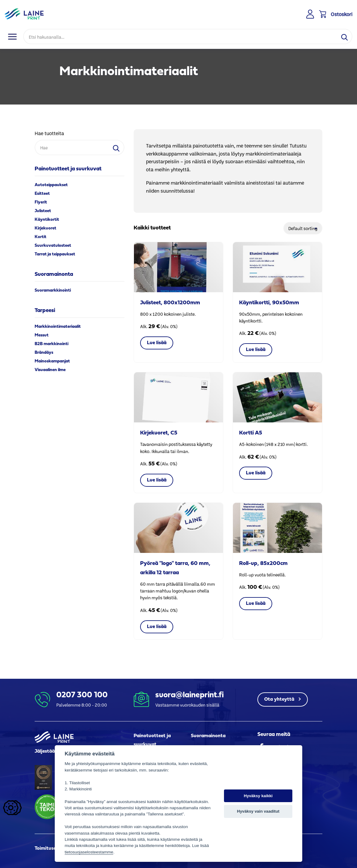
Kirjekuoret (45, 228)
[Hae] (180, 36)
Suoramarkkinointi (53, 291)
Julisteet (43, 211)
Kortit (41, 237)
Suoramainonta (54, 274)
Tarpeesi (45, 311)
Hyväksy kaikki (258, 796)
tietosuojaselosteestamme (89, 852)
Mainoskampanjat (52, 361)
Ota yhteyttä (280, 699)
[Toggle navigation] (12, 36)
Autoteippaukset (51, 185)
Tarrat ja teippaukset (55, 254)
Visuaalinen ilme (50, 370)
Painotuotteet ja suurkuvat (68, 169)
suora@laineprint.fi (189, 695)
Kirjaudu (311, 14)
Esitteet (42, 194)
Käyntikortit (47, 220)
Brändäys (44, 353)
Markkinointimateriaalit (58, 327)
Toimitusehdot (51, 849)
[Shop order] (303, 228)
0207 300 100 (82, 695)
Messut (42, 335)
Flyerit (41, 202)
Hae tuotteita (49, 133)
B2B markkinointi (52, 344)
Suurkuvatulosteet (53, 246)
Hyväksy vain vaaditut (258, 811)
